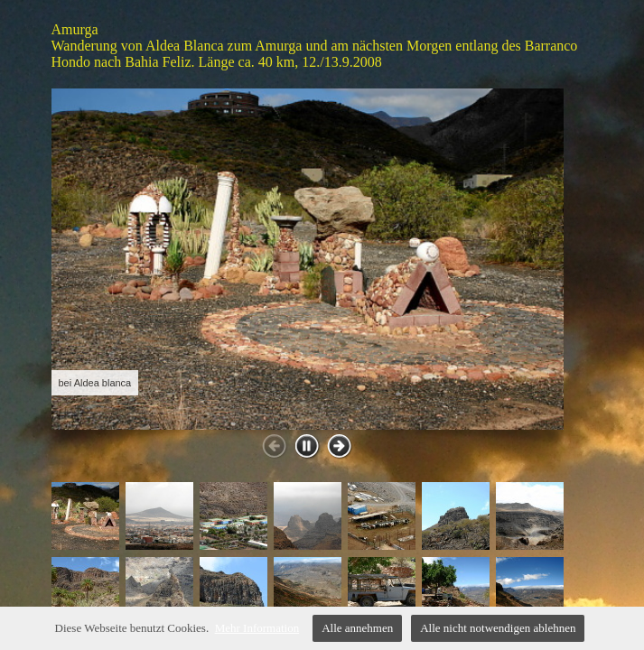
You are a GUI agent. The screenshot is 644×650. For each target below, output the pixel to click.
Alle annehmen (357, 628)
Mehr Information (257, 628)
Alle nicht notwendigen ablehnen (498, 628)
